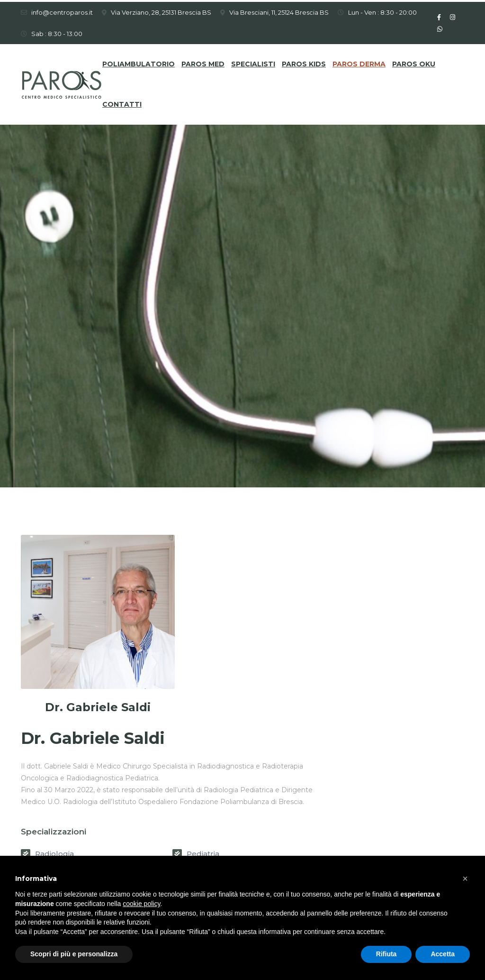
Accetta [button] (443, 954)
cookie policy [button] (141, 904)
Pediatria (349, 688)
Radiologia (206, 688)
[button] (465, 879)
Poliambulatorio (139, 62)
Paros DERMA (359, 62)
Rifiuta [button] (386, 954)
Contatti (122, 102)
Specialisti (253, 62)
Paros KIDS (304, 62)
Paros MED (203, 62)
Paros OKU (414, 62)
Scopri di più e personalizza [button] (74, 954)
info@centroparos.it (62, 10)
